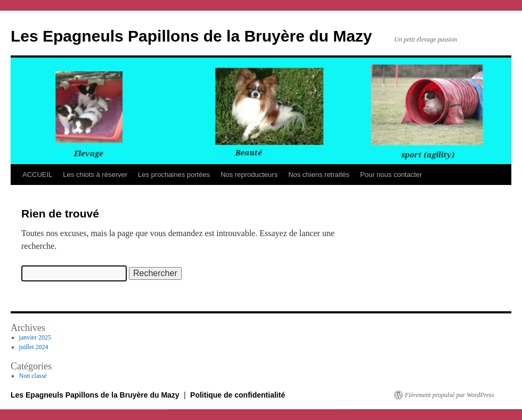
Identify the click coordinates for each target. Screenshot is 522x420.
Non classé (33, 376)
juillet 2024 (34, 347)
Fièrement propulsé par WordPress (449, 395)
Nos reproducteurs (249, 175)
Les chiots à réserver (95, 175)
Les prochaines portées (174, 175)
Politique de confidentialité (238, 395)
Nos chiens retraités (319, 175)
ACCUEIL (37, 175)
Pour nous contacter (391, 175)
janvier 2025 (35, 337)
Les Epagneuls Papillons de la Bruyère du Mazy (191, 36)
